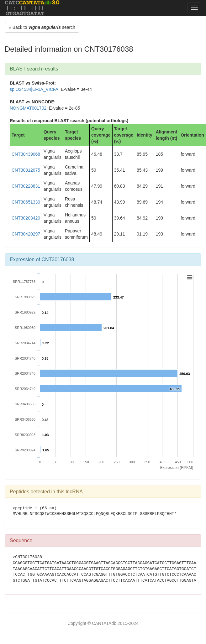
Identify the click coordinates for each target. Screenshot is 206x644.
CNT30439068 (26, 154)
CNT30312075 (26, 170)
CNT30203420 (26, 218)
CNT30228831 (26, 186)
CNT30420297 (26, 234)
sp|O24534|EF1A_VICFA (34, 89)
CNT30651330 (26, 202)
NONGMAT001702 (28, 108)
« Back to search (42, 27)
